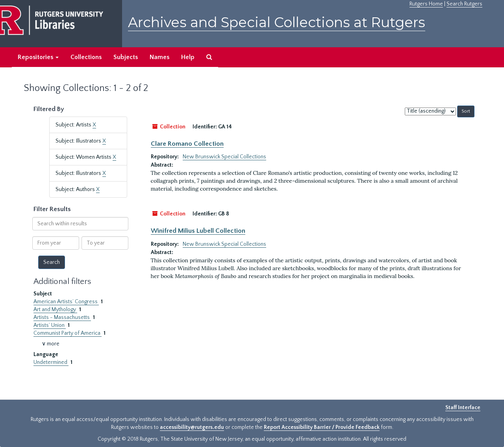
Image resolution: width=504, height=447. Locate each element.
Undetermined (51, 362)
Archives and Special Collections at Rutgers (277, 22)
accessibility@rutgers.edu (192, 427)
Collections (86, 57)
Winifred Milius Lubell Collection (198, 231)
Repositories (38, 57)
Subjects (126, 57)
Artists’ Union (50, 325)
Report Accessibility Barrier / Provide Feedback (322, 427)
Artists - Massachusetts (62, 317)
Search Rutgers (464, 4)
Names (159, 57)
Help (188, 57)
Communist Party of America (68, 333)
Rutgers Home (426, 4)
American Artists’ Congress (66, 302)
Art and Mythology (55, 310)
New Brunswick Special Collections (224, 157)
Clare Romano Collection (187, 144)
